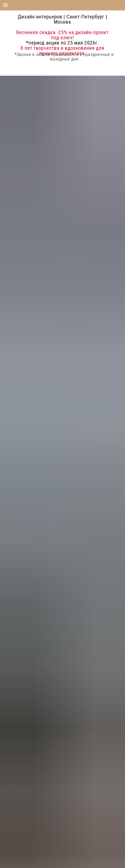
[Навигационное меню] (6, 5)
